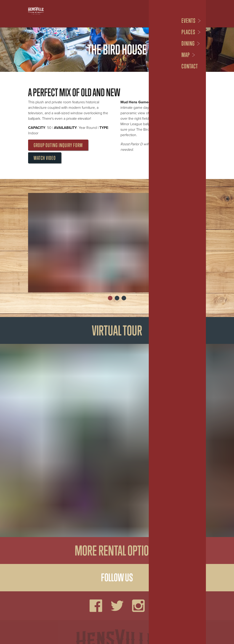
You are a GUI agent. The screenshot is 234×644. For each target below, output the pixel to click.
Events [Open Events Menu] (189, 21)
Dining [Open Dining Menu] (188, 43)
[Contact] (191, 66)
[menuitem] (191, 21)
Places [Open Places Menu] (188, 32)
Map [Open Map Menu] (186, 55)
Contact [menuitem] (190, 66)
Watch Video (45, 158)
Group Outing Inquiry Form (58, 145)
